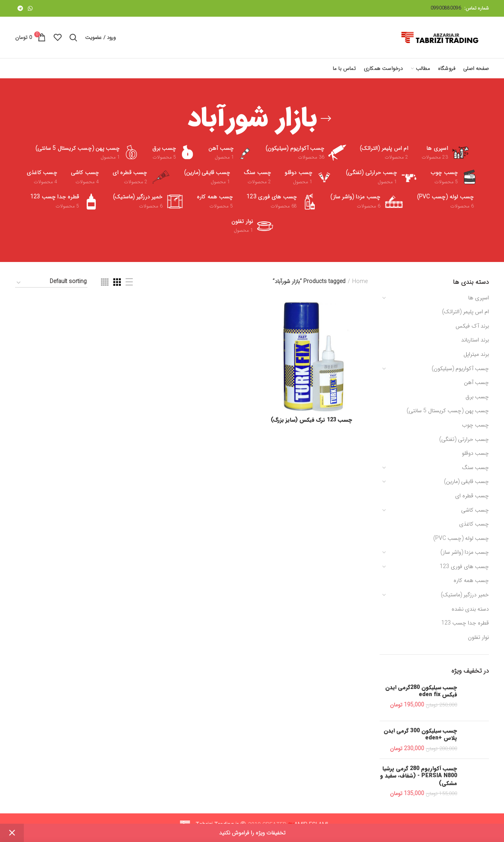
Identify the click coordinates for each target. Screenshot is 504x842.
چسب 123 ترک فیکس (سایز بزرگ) (311, 420)
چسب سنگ (475, 468)
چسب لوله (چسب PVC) (461, 538)
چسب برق (477, 397)
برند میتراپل (476, 354)
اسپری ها (479, 298)
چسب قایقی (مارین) (466, 481)
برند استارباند (475, 340)
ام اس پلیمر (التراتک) (465, 312)
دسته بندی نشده (470, 609)
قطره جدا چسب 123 (465, 623)
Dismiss (12, 833)
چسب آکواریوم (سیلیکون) (460, 369)
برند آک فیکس (472, 326)
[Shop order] (51, 283)
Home (360, 282)
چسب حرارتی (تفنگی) (464, 439)
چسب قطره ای (472, 496)
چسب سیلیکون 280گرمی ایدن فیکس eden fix (421, 691)
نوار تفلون (478, 637)
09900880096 (446, 8)
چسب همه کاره (471, 580)
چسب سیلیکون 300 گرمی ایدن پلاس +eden (420, 734)
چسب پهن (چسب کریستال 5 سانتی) (448, 411)
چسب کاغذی (474, 524)
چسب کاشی (475, 510)
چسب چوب (475, 425)
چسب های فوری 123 (464, 567)
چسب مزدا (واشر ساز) (465, 552)
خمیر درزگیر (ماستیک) (465, 595)
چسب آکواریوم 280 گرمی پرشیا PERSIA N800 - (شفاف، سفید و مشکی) (419, 776)
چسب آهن (476, 382)
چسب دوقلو (475, 453)
